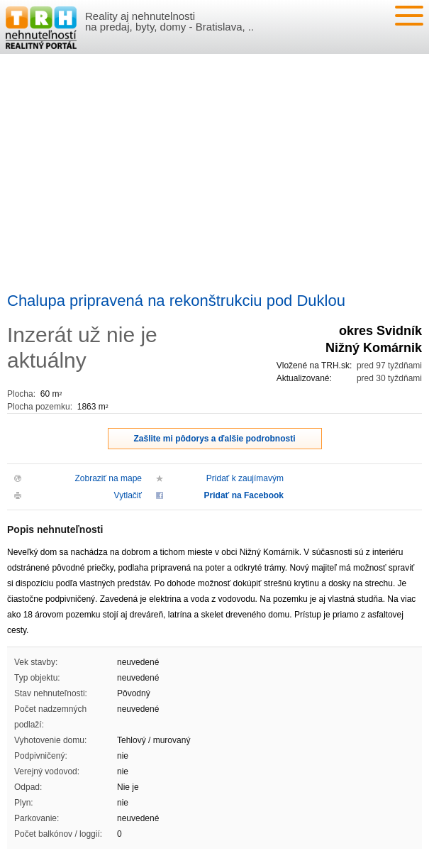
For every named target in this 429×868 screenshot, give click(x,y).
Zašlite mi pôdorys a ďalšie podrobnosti (215, 439)
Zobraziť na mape (108, 478)
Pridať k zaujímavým (245, 478)
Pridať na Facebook (244, 495)
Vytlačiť (128, 495)
